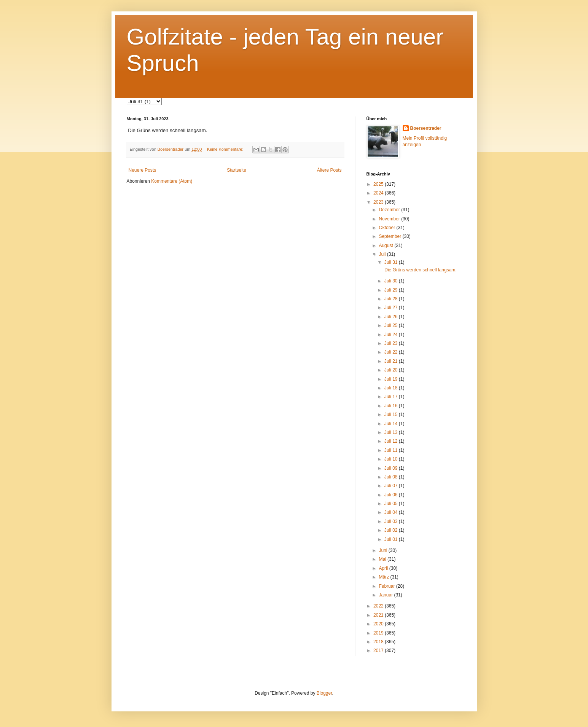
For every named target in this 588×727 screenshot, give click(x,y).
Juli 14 (392, 424)
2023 (379, 202)
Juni (383, 550)
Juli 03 (392, 521)
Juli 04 (392, 512)
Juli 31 (392, 262)
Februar (387, 586)
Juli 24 (392, 335)
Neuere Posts (143, 170)
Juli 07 (392, 486)
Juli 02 (392, 530)
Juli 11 (392, 450)
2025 (379, 184)
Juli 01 (392, 539)
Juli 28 (392, 299)
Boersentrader (426, 128)
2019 (379, 633)
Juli (383, 254)
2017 (379, 650)
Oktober (387, 228)
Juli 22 (392, 352)
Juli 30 (392, 281)
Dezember (390, 210)
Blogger (324, 693)
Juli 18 (392, 388)
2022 (379, 606)
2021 (379, 615)
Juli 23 (392, 343)
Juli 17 (392, 397)
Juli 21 (392, 361)
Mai (383, 559)
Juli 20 (392, 370)
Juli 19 (392, 379)
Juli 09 (392, 468)
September (390, 236)
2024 (379, 193)
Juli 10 (392, 459)
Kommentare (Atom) (172, 181)
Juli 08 (392, 477)
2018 (379, 642)
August (386, 246)
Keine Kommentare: (226, 149)
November (390, 219)
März (384, 577)
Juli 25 (392, 325)
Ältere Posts (329, 170)
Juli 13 (392, 432)
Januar (386, 595)
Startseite (237, 170)
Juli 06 (392, 495)
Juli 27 (392, 308)
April (384, 568)
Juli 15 (392, 415)
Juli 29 (392, 290)
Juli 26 (392, 317)
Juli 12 (392, 441)
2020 (379, 624)
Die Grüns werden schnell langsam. (420, 270)
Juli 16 (392, 406)
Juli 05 (392, 504)
